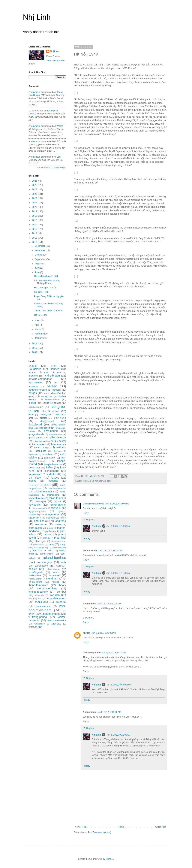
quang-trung (42, 548)
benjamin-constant (38, 390)
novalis (59, 525)
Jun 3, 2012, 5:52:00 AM (109, 604)
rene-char (37, 551)
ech (58, 157)
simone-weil (54, 575)
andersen (33, 376)
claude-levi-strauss (52, 403)
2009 (35, 352)
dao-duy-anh (45, 415)
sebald (56, 572)
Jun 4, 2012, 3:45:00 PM (114, 653)
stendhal (51, 579)
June (37, 272)
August (39, 264)
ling (64, 474)
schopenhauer (53, 569)
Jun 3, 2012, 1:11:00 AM (118, 573)
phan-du (46, 538)
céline (56, 411)
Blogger (109, 859)
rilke (50, 551)
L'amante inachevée (94, 504)
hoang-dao (41, 451)
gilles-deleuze (58, 437)
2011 (35, 343)
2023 (35, 194)
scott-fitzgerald (36, 572)
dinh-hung (60, 418)
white (59, 126)
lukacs (55, 478)
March (38, 329)
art (56, 382)
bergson (57, 390)
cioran (32, 403)
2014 (35, 233)
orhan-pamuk (35, 528)
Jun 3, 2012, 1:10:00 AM (118, 526)
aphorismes (35, 382)
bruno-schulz (50, 393)
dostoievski (35, 425)
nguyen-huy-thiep (37, 511)
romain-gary (45, 562)
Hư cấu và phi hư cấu (45, 288)
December (40, 246)
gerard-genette (36, 438)
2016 (35, 225)
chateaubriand (52, 400)
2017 (35, 220)
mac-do (32, 481)
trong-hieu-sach (57, 598)
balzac (52, 386)
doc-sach (87, 481)
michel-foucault (43, 491)
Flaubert (55, 369)
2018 (35, 216)
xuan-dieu (56, 624)
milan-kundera (57, 498)
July (37, 268)
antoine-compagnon (40, 379)
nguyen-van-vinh (56, 518)
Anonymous (34, 92)
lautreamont (34, 474)
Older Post (161, 827)
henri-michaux (39, 444)
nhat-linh (39, 521)
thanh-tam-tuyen (38, 585)
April (37, 325)
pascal (50, 528)
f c (58, 141)
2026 (35, 181)
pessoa (48, 534)
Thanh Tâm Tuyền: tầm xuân (49, 311)
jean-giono (49, 458)
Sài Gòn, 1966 (41, 292)
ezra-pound (51, 431)
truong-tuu (61, 602)
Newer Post (81, 827)
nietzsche (41, 524)
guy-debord (60, 441)
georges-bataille (36, 434)
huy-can (58, 451)
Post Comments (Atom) (99, 832)
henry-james (59, 444)
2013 (35, 238)
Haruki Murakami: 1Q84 (46, 276)
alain (46, 372)
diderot (43, 418)
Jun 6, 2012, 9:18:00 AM (109, 712)
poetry (51, 544)
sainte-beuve (41, 566)
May (37, 320)
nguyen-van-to (35, 518)
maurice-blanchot (57, 488)
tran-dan (55, 595)
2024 (35, 189)
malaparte (53, 481)
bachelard (33, 387)
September (40, 259)
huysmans (33, 454)
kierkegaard (51, 471)
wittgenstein (40, 624)
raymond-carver (59, 548)
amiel (59, 372)
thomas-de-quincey (38, 592)
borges (33, 393)
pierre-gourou (39, 544)
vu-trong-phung (38, 617)
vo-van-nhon (97, 481)
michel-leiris (53, 495)
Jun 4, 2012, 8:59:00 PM (119, 685)
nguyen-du (56, 508)
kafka (49, 467)
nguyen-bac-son (58, 505)
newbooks (35, 505)
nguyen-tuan (53, 514)
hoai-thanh (60, 447)
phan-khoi (60, 538)
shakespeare (35, 575)
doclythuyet (47, 421)
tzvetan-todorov (43, 606)
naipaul (58, 501)
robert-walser (47, 554)
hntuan (87, 633)
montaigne (41, 501)
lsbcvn (38, 478)
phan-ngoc (40, 541)
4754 (54, 366)
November (40, 250)
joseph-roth (34, 468)
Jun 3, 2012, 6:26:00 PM (104, 633)
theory (62, 585)
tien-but (61, 592)
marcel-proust (39, 485)
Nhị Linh (37, 17)
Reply (86, 513)
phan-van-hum (59, 541)
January (39, 338)
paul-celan (51, 531)
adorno (32, 372)
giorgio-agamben (42, 441)
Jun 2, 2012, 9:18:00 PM (110, 551)
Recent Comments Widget (55, 168)
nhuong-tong (58, 521)
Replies (90, 520)
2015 (35, 229)
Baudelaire (35, 369)
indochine (48, 454)
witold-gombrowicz (57, 621)
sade (64, 562)
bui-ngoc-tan (47, 396)
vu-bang (108, 481)
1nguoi (33, 366)
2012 (35, 242)
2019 (35, 211)
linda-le (51, 474)
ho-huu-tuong (41, 448)
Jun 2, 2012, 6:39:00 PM (117, 504)
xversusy (33, 627)
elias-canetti (44, 428)
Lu (30, 111)
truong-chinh (42, 602)
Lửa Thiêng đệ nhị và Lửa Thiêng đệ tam (47, 282)
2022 (35, 198)
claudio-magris (36, 407)
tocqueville (40, 595)
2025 (35, 185)
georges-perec (56, 434)
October (39, 255)
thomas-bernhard (47, 588)
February (39, 334)
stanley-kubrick (35, 579)
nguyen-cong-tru (39, 508)
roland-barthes (54, 558)
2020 (35, 207)
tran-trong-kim (35, 599)
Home (121, 827)
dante (31, 415)
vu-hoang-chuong (50, 614)
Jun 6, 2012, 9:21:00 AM (118, 735)
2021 (35, 203)
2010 (35, 348)
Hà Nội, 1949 (41, 315)
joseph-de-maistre (53, 464)
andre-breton (52, 376)
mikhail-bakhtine (37, 498)
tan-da (56, 582)
